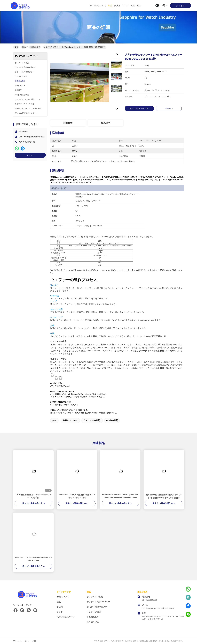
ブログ (125, 6)
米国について (100, 6)
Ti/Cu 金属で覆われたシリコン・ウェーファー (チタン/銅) (33, 496)
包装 (52, 333)
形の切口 (54, 285)
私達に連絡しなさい (137, 6)
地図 (34, 641)
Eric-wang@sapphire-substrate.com (37, 137)
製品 (110, 6)
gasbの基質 (112, 420)
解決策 (117, 6)
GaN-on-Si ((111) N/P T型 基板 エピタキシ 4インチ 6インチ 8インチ (77, 496)
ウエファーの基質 (92, 420)
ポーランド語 (56, 309)
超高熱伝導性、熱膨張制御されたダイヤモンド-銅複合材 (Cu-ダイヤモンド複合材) (164, 496)
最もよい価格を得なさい (141, 108)
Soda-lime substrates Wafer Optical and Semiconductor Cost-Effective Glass (120, 496)
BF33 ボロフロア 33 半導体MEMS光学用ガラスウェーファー (33, 559)
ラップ (53, 301)
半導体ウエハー (70, 420)
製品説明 (106, 123)
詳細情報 (68, 123)
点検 (52, 325)
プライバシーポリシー (22, 641)
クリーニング (56, 317)
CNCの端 (55, 296)
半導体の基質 (35, 47)
